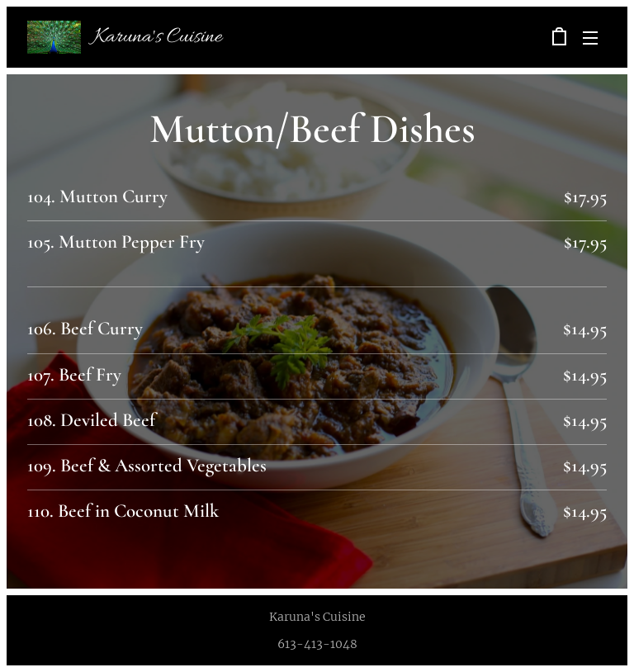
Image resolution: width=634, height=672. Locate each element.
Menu (590, 38)
